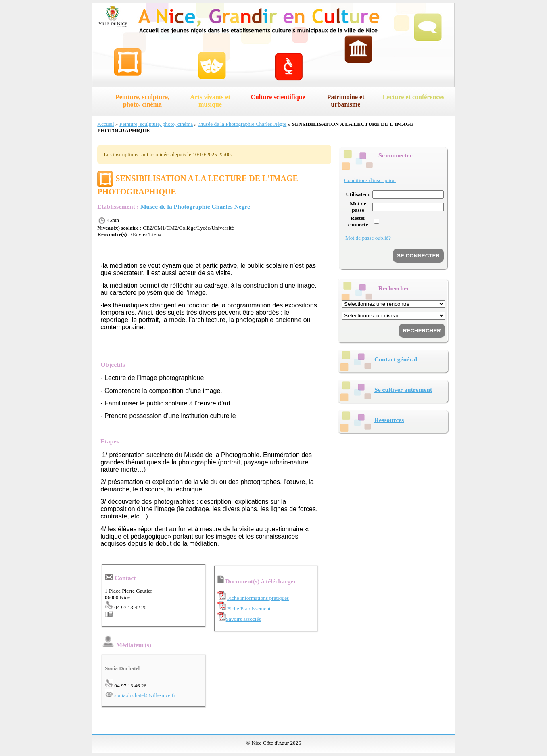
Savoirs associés (243, 619)
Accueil (105, 124)
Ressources (389, 420)
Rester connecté (358, 221)
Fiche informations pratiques (258, 598)
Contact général (396, 359)
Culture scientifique (278, 97)
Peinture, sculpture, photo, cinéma (142, 101)
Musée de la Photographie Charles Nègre (243, 124)
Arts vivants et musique (210, 101)
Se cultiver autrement (403, 389)
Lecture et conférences (413, 97)
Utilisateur (358, 194)
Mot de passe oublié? (368, 238)
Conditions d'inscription (370, 180)
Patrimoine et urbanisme (346, 101)
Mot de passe (358, 207)
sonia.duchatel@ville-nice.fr (145, 695)
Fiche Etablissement (248, 609)
